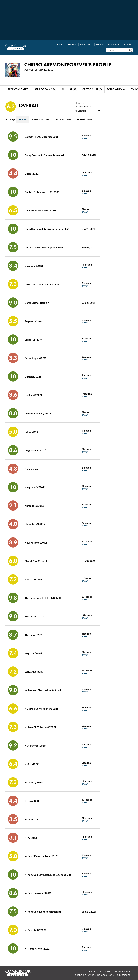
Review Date (84, 119)
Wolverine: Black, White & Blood (43, 690)
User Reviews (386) (44, 89)
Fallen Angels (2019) (36, 357)
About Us (105, 971)
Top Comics (88, 44)
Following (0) (116, 89)
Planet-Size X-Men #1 (37, 560)
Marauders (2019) (34, 505)
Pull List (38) (69, 89)
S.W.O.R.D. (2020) (34, 579)
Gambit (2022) (33, 376)
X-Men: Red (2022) (35, 929)
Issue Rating (63, 119)
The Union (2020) (34, 634)
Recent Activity (18, 89)
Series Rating (41, 119)
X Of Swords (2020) (36, 745)
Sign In (127, 44)
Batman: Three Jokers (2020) (41, 136)
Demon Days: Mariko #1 (38, 302)
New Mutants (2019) (36, 542)
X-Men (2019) (32, 819)
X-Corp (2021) (32, 763)
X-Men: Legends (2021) (38, 892)
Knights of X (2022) (36, 487)
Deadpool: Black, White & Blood (43, 284)
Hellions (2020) (33, 394)
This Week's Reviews (69, 44)
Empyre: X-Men (33, 320)
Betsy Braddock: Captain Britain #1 (44, 154)
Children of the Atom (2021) (40, 210)
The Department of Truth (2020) (43, 597)
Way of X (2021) (33, 653)
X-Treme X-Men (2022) (37, 948)
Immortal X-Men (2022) (38, 413)
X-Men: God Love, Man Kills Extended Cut (48, 874)
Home (91, 971)
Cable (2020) (32, 173)
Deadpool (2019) (34, 265)
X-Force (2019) (33, 800)
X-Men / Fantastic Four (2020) (41, 856)
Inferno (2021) (33, 431)
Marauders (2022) (35, 523)
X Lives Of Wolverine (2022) (40, 726)
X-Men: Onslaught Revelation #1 (43, 911)
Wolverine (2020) (34, 671)
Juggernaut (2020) (35, 450)
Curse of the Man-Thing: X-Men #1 (44, 247)
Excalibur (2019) (34, 339)
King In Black (32, 468)
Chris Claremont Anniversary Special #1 (47, 228)
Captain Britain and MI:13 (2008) (43, 191)
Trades (100, 44)
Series (23, 119)
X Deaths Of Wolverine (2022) (41, 708)
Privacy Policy (123, 971)
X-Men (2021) (32, 837)
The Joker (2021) (34, 616)
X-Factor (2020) (34, 782)
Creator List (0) (92, 89)
